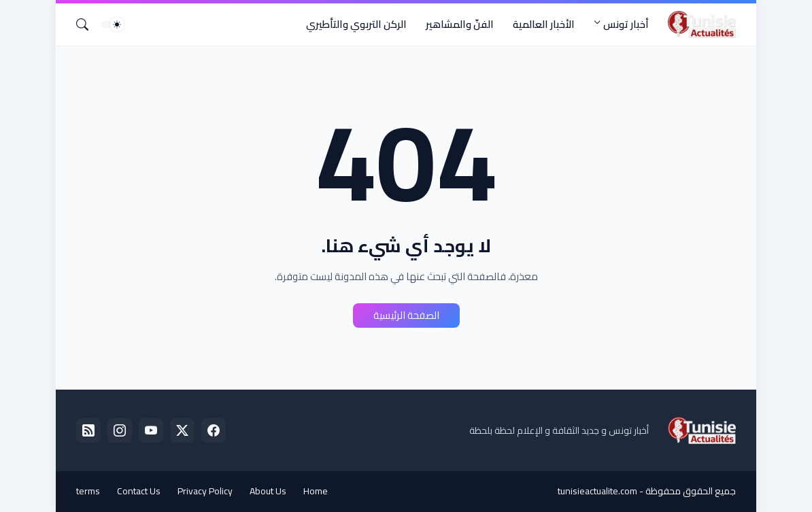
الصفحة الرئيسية (406, 315)
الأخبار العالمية (544, 24)
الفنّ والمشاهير (460, 24)
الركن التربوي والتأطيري (356, 24)
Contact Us (139, 491)
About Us (268, 491)
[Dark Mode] (112, 24)
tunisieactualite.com (597, 491)
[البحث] (88, 24)
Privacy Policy (205, 491)
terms (88, 491)
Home (316, 491)
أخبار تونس (626, 24)
